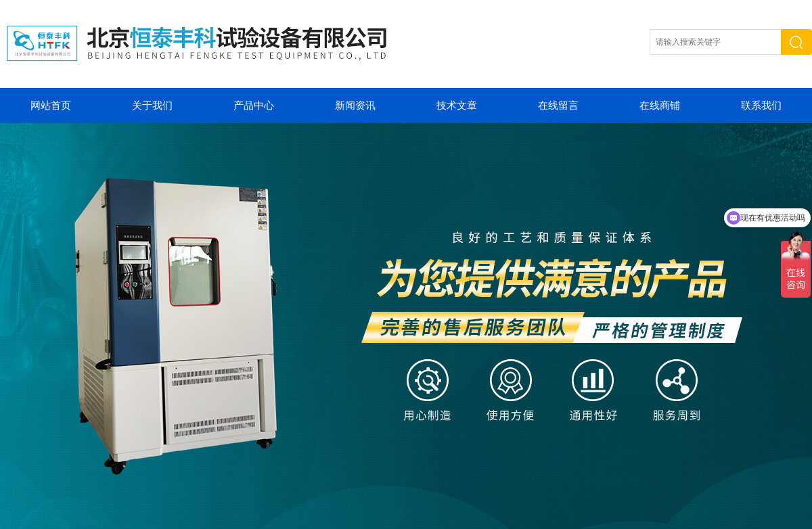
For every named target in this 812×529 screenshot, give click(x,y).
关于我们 (152, 106)
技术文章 (457, 106)
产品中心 (254, 106)
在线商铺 (660, 106)
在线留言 (558, 106)
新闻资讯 (355, 106)
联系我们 (761, 106)
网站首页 (51, 106)
